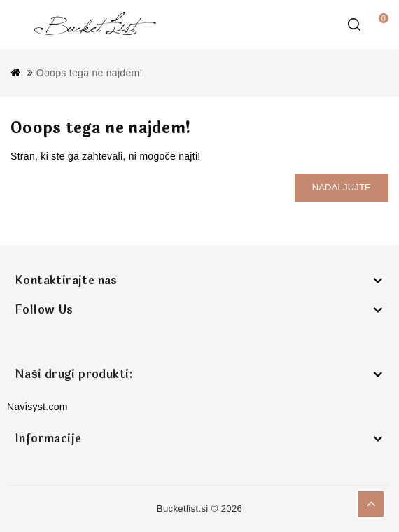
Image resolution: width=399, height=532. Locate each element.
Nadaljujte (342, 187)
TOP (371, 504)
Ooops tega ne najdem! (90, 73)
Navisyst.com (37, 407)
